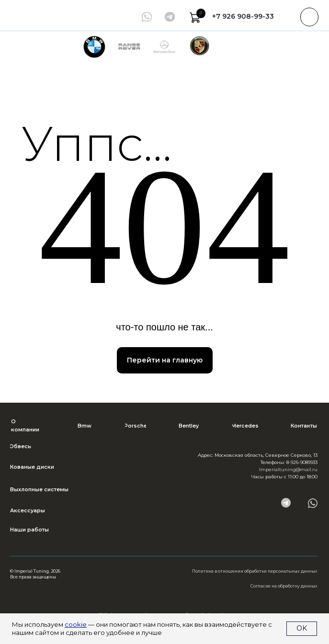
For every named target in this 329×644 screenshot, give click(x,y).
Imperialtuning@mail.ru (288, 469)
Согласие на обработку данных (284, 586)
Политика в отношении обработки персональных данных (255, 571)
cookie (76, 624)
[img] (170, 17)
